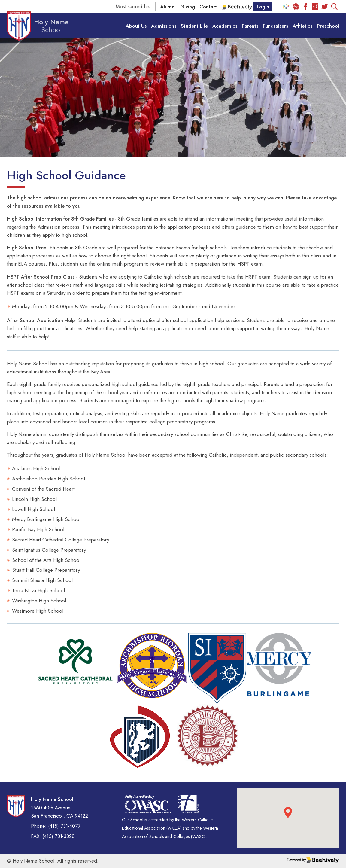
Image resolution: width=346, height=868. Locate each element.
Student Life (194, 26)
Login (263, 7)
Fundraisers (275, 26)
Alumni (168, 7)
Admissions (164, 26)
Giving (188, 7)
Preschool (328, 26)
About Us (136, 26)
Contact (209, 7)
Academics (225, 26)
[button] (288, 812)
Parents (250, 26)
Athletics (302, 26)
